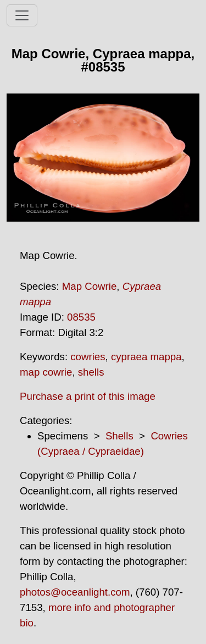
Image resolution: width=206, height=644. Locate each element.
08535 (81, 317)
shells (91, 372)
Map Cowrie (90, 286)
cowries (88, 357)
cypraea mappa (146, 357)
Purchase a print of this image (88, 396)
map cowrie (46, 372)
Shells (119, 436)
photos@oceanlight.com (75, 592)
